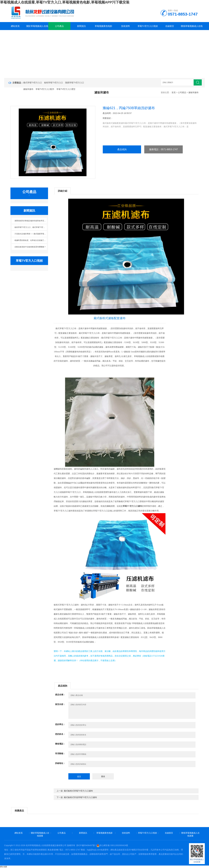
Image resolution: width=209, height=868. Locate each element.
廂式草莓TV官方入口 (33, 83)
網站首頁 (15, 26)
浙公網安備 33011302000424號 (112, 845)
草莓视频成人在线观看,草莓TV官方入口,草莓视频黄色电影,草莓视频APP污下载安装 (65, 2)
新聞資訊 (81, 26)
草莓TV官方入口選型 (66, 89)
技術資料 (126, 26)
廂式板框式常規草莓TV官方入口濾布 (80, 797)
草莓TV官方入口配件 (45, 89)
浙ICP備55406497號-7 (86, 845)
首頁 (174, 92)
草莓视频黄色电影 (103, 26)
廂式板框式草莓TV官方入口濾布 (78, 791)
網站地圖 (3, 867)
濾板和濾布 (28, 89)
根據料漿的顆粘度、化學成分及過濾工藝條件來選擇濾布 (31, 240)
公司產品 (59, 26)
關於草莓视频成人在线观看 (37, 27)
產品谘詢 (122, 149)
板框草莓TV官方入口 (54, 83)
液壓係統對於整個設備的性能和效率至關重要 (31, 221)
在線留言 (170, 26)
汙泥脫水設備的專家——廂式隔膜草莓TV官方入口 (31, 234)
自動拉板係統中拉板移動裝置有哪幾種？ (30, 247)
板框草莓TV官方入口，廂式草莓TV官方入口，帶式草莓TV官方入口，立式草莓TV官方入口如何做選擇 (31, 227)
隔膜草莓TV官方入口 (75, 83)
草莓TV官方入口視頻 (148, 26)
